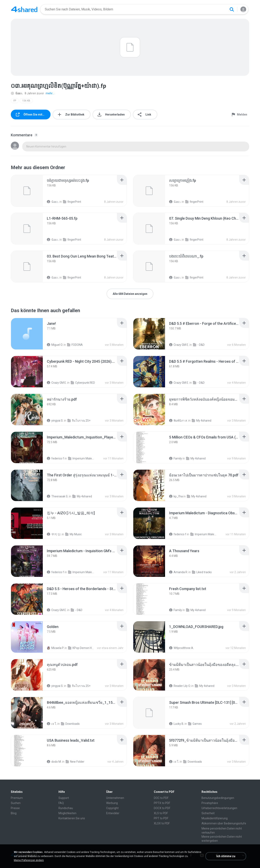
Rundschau (66, 808)
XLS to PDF (161, 813)
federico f (55, 458)
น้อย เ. (17, 93)
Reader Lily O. (180, 686)
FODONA (75, 345)
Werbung (112, 803)
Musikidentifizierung (215, 818)
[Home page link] (24, 9)
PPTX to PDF (162, 803)
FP (15, 101)
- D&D (199, 345)
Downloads (70, 724)
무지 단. (54, 534)
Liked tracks (202, 572)
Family (176, 458)
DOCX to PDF (162, 808)
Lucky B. (177, 724)
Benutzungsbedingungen (218, 798)
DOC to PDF (161, 798)
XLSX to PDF (162, 823)
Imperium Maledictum (81, 458)
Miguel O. (55, 345)
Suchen (16, 803)
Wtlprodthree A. (181, 648)
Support (64, 798)
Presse (15, 808)
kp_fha (176, 496)
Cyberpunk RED (83, 383)
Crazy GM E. (179, 345)
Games (195, 724)
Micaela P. (55, 648)
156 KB (26, 101)
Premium (17, 798)
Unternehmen (115, 798)
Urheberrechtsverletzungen (219, 808)
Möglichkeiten (67, 813)
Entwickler (113, 813)
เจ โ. (52, 724)
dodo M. (54, 762)
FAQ (61, 803)
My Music (73, 534)
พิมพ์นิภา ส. (178, 421)
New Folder (75, 762)
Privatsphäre (210, 803)
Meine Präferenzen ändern (29, 860)
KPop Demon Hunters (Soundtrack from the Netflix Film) (81, 648)
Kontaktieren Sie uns (72, 818)
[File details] (27, 191)
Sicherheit (208, 813)
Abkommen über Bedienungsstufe (224, 823)
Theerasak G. (58, 496)
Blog (14, 813)
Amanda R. (178, 572)
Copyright (112, 808)
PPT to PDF (161, 818)
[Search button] (232, 9)
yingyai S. (55, 421)
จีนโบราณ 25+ (79, 421)
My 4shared (202, 421)
